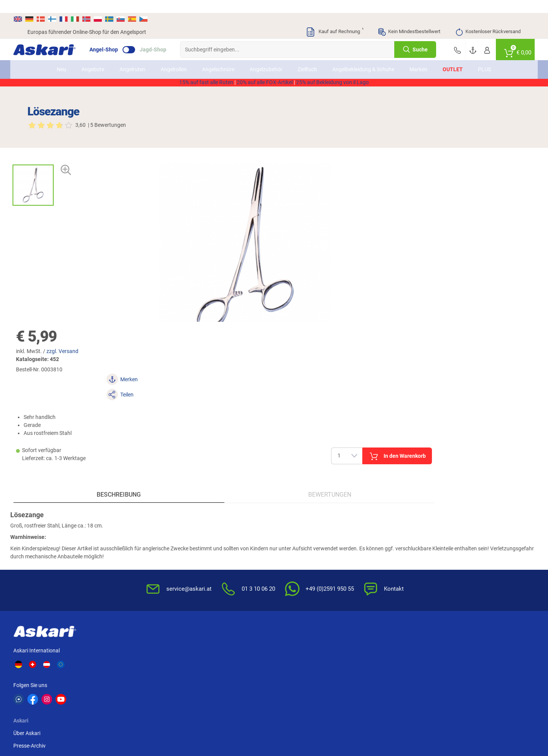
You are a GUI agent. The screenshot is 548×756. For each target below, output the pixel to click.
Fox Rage (121, 666)
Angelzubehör (266, 56)
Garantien (290, 566)
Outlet (453, 56)
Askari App (208, 553)
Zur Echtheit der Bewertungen (314, 591)
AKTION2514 (362, 70)
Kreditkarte (459, 553)
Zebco (487, 666)
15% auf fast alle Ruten (206, 78)
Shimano (161, 652)
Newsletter (208, 515)
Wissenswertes (296, 528)
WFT (238, 652)
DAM (198, 666)
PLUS (485, 56)
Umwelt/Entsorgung (386, 553)
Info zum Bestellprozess (307, 540)
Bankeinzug (460, 528)
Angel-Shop (118, 37)
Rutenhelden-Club (216, 540)
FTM (485, 652)
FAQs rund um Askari (303, 515)
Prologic (448, 666)
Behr (280, 666)
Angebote (93, 56)
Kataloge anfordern (218, 528)
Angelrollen (174, 56)
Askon (364, 666)
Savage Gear (412, 652)
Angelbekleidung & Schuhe (364, 56)
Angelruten (133, 56)
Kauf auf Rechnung (335, 19)
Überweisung (461, 540)
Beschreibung (88, 353)
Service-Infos (294, 553)
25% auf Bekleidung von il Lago (332, 78)
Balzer (240, 666)
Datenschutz (377, 540)
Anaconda (204, 652)
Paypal (454, 566)
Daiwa (76, 652)
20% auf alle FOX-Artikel (265, 78)
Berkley (283, 652)
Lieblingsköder (373, 652)
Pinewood (327, 666)
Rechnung (458, 578)
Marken (419, 56)
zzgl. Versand (333, 136)
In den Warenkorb (460, 209)
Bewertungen (209, 353)
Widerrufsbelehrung (386, 528)
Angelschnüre (219, 56)
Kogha (35, 652)
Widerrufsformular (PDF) (391, 578)
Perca (75, 666)
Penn (33, 666)
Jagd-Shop (167, 37)
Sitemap (136, 540)
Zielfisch (308, 56)
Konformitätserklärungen (308, 578)
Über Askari (140, 515)
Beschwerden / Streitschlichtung (382, 595)
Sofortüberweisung (469, 515)
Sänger (406, 666)
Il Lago (118, 652)
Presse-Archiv (143, 528)
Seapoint (161, 666)
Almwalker (451, 652)
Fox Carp (326, 652)
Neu (62, 56)
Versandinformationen (54, 724)
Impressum (376, 566)
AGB (368, 515)
